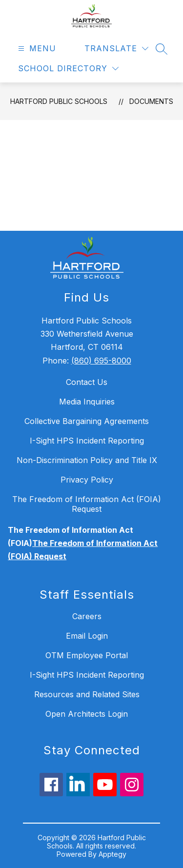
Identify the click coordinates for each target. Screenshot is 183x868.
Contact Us (87, 382)
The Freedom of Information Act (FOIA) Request (87, 504)
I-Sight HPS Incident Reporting (87, 441)
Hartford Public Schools (59, 101)
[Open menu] (36, 49)
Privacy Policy (87, 480)
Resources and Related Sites (87, 694)
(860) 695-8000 (101, 361)
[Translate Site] (116, 49)
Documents (151, 101)
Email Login (87, 636)
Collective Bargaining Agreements (87, 421)
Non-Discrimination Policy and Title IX (87, 460)
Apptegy (112, 854)
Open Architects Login (87, 714)
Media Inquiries (87, 402)
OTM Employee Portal (87, 655)
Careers (87, 616)
